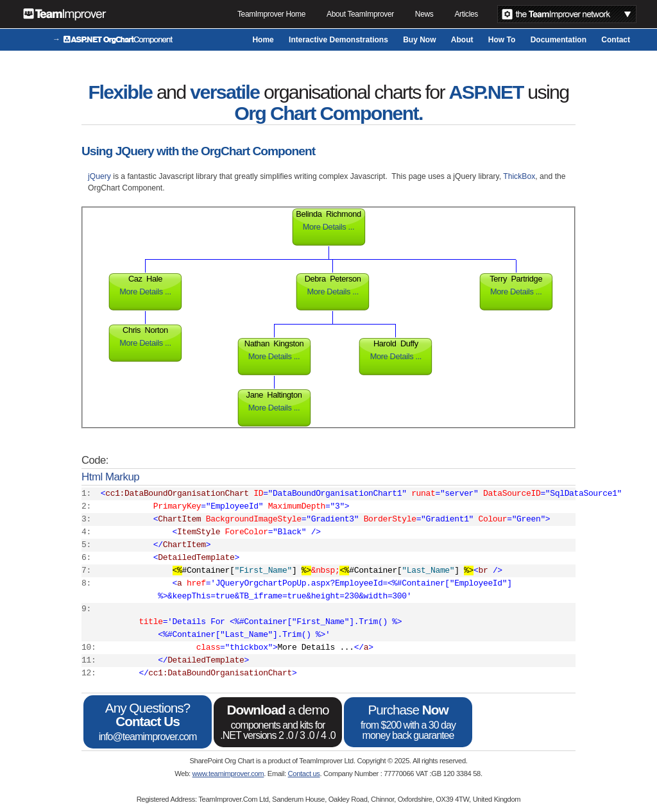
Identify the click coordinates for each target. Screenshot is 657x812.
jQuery (100, 176)
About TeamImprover (360, 14)
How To (502, 40)
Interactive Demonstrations (338, 40)
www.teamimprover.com (228, 774)
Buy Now (419, 40)
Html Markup (110, 477)
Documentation (559, 40)
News (424, 14)
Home (263, 40)
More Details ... (328, 227)
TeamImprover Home (271, 14)
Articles (466, 14)
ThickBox (519, 176)
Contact (616, 40)
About (462, 40)
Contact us (304, 774)
